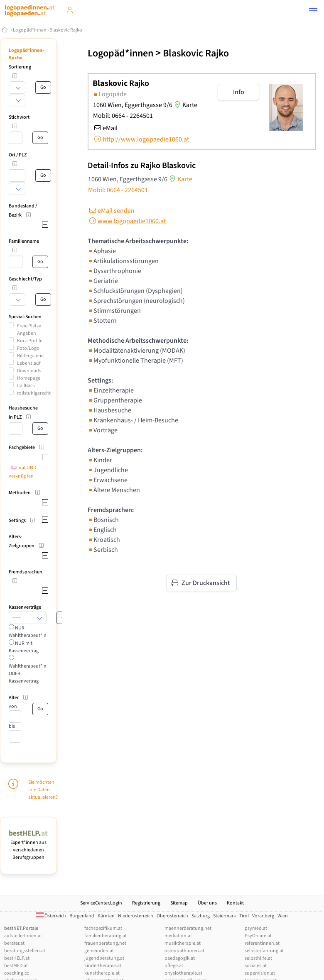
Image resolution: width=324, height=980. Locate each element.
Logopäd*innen (30, 30)
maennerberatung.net (188, 928)
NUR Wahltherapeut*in (28, 632)
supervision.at (260, 973)
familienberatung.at (106, 936)
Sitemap (179, 903)
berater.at (14, 943)
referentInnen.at (262, 943)
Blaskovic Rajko (66, 30)
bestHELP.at (17, 958)
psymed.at (256, 928)
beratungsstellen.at (25, 951)
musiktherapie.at (183, 943)
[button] (313, 11)
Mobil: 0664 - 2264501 (123, 116)
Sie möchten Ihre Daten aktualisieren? (43, 790)
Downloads (29, 371)
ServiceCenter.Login (101, 903)
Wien (283, 916)
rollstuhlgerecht (34, 393)
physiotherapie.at (183, 973)
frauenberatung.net (105, 943)
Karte (185, 105)
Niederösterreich (136, 916)
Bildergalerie (30, 356)
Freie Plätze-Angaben (30, 330)
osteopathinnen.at (184, 951)
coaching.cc (16, 973)
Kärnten (106, 916)
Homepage (29, 378)
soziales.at (256, 966)
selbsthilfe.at (258, 958)
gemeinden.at (99, 951)
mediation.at (178, 936)
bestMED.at (16, 966)
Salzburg (201, 916)
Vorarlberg (263, 916)
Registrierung (146, 903)
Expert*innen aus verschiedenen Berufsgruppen (28, 846)
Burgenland (82, 916)
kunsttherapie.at (102, 973)
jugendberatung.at (104, 958)
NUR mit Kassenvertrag (24, 647)
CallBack (26, 386)
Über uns (207, 903)
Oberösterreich (172, 916)
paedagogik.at (180, 958)
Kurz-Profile (30, 341)
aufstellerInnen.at (23, 936)
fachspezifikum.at (103, 928)
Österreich (51, 916)
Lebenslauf (29, 363)
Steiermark (225, 916)
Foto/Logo (28, 348)
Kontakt (235, 903)
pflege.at (174, 966)
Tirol (244, 916)
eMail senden (111, 211)
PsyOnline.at (258, 936)
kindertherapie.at (103, 966)
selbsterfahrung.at (264, 951)
